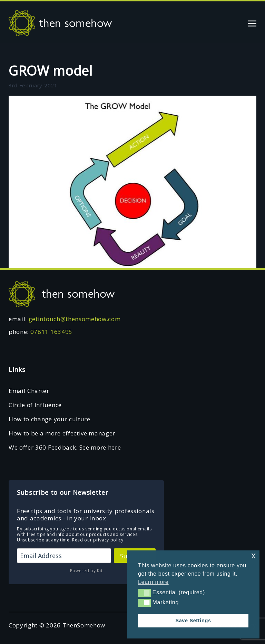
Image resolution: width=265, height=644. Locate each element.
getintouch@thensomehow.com (75, 319)
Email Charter (29, 391)
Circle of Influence (35, 405)
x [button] (253, 555)
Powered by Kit (86, 571)
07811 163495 (51, 332)
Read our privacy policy (98, 540)
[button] (144, 593)
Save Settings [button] (193, 621)
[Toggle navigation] (252, 23)
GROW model (51, 70)
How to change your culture (50, 419)
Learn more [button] (153, 582)
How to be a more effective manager (62, 433)
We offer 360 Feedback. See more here (65, 447)
